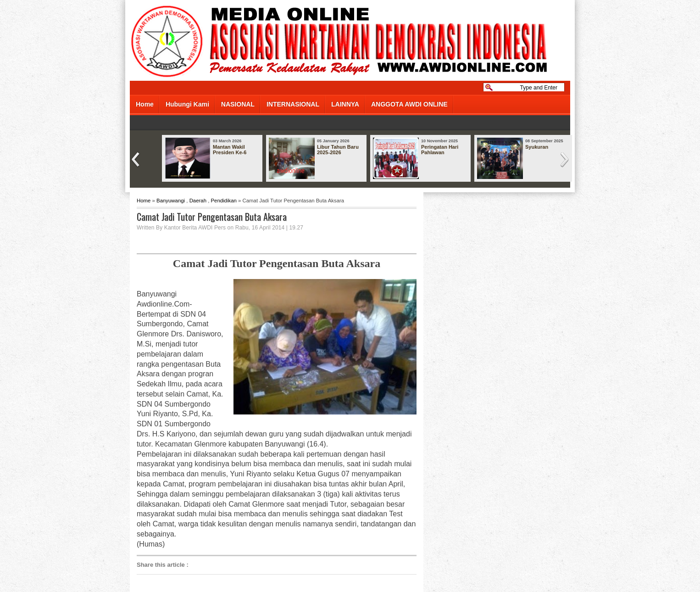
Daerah (198, 201)
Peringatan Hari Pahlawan (440, 150)
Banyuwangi (171, 201)
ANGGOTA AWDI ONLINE (409, 104)
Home (145, 104)
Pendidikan (223, 201)
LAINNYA (345, 104)
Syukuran (537, 147)
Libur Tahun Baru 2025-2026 (338, 150)
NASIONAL (238, 104)
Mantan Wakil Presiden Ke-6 (230, 150)
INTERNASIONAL (293, 104)
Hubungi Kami (187, 104)
